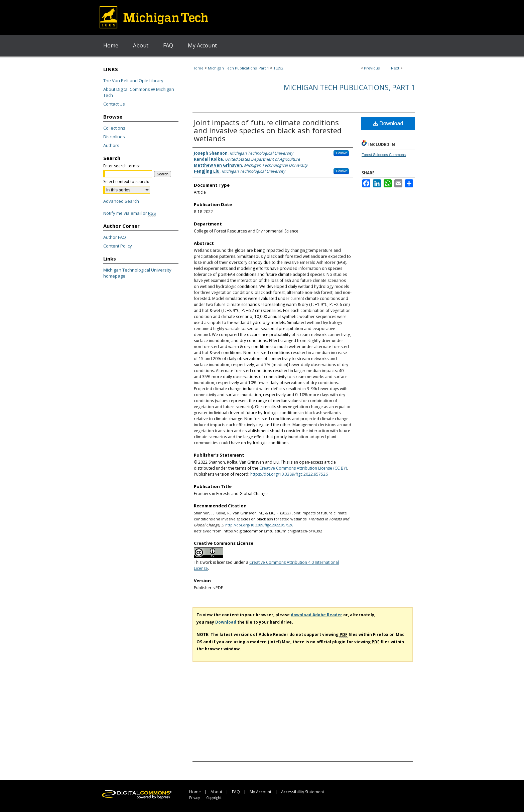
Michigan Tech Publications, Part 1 (238, 68)
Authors (111, 145)
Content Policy (118, 246)
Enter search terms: (121, 166)
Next (395, 68)
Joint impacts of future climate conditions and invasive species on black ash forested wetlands (268, 130)
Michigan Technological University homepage (137, 273)
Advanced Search (121, 201)
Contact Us (114, 104)
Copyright (214, 798)
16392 (278, 68)
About (216, 792)
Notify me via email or (130, 213)
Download (388, 123)
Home (198, 68)
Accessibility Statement (303, 792)
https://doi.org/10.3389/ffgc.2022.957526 (289, 474)
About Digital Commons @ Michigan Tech (139, 92)
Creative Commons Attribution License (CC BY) (303, 468)
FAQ (236, 792)
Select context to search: (126, 182)
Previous (372, 68)
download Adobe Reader (316, 615)
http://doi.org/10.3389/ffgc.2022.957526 (259, 525)
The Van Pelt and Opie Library (133, 80)
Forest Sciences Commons (384, 155)
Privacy (194, 798)
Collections (114, 128)
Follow (341, 153)
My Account (260, 792)
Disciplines (114, 137)
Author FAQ (115, 237)
